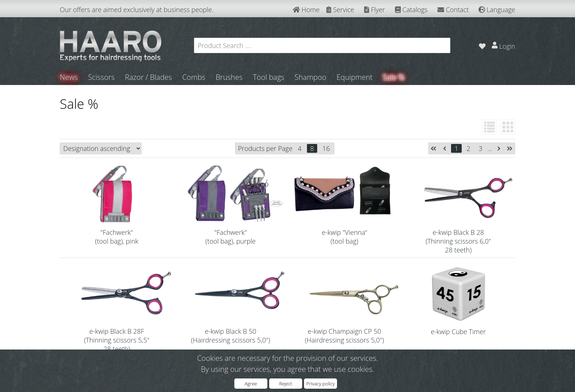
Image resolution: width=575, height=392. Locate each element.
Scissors (101, 77)
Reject (285, 384)
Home (306, 10)
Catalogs (411, 10)
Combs (194, 77)
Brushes (229, 77)
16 (326, 148)
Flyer (375, 10)
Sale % (393, 77)
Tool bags (268, 77)
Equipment (355, 77)
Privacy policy (320, 384)
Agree (251, 384)
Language (497, 10)
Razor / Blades (149, 77)
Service (340, 10)
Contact (453, 10)
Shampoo (310, 77)
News (69, 77)
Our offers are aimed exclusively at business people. (137, 10)
